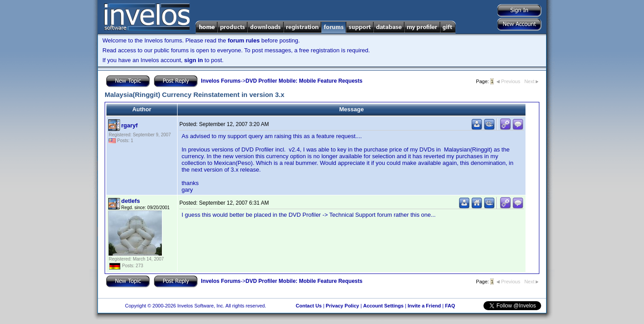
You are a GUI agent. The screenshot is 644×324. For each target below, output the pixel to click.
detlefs (131, 201)
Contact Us (309, 306)
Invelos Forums (221, 81)
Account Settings (383, 306)
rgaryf (129, 125)
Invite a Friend (424, 306)
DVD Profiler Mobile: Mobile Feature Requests (304, 81)
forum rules (244, 40)
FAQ (450, 306)
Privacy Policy (342, 306)
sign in (194, 60)
